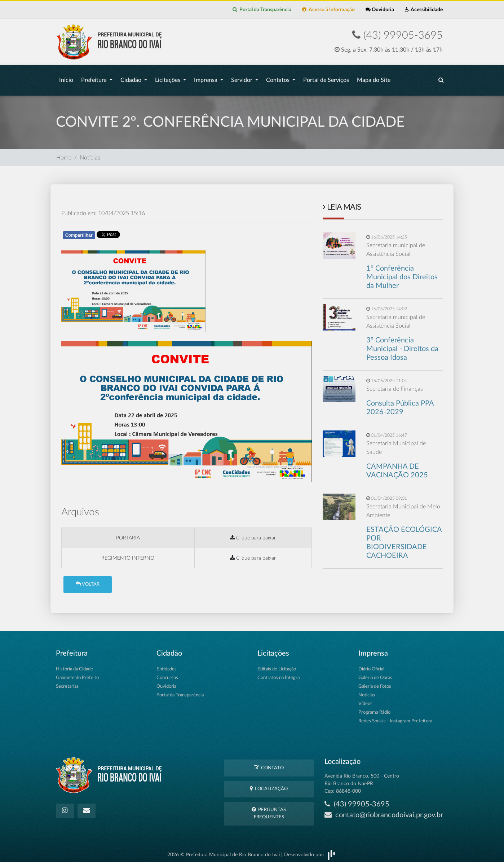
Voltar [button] (88, 580)
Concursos (167, 674)
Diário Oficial (371, 666)
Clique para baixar (253, 534)
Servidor (242, 78)
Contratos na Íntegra (278, 674)
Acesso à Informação (328, 10)
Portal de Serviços (326, 78)
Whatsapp (145, 233)
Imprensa (206, 78)
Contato (269, 764)
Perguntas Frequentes (269, 809)
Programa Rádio (374, 709)
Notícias (90, 154)
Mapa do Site (374, 78)
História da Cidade (74, 666)
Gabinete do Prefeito (77, 674)
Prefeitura (95, 78)
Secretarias (67, 683)
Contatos (278, 78)
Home (64, 154)
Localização (269, 785)
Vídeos (365, 700)
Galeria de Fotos (375, 683)
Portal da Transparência (262, 10)
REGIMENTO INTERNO (128, 554)
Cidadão (132, 78)
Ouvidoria (380, 10)
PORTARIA (128, 534)
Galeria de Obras (375, 674)
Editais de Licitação (277, 666)
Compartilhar (79, 232)
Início (66, 78)
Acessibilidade (424, 10)
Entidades (167, 666)
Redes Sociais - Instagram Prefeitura (395, 717)
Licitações (168, 78)
